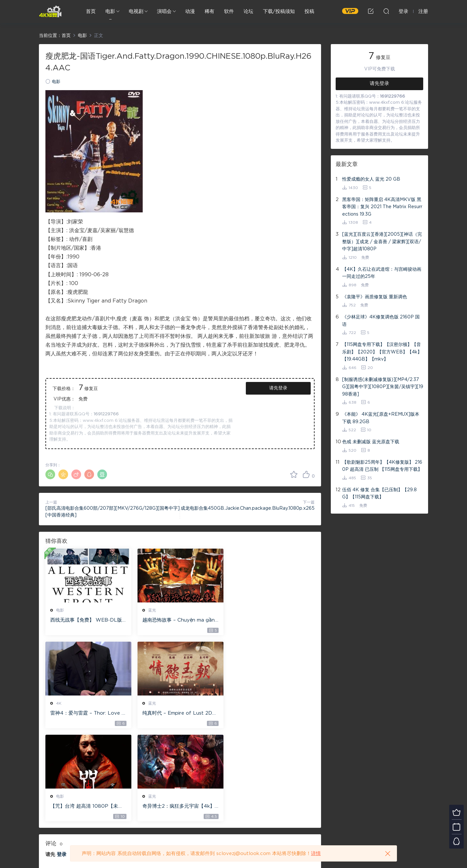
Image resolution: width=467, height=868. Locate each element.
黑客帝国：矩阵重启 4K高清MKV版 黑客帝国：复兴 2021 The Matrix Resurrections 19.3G (382, 207)
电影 (110, 12)
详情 (316, 854)
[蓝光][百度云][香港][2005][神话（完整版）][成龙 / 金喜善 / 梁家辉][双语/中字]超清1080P (382, 242)
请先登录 (278, 388)
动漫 (190, 12)
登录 (62, 761)
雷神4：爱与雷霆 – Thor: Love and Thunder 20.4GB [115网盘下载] (271, 621)
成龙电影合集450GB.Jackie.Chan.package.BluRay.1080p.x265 (248, 508)
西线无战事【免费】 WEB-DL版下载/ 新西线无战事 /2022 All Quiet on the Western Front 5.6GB (87, 621)
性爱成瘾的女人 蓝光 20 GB (371, 179)
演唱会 (164, 12)
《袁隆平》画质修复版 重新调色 (375, 297)
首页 (91, 12)
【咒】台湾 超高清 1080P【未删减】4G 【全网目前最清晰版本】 (178, 714)
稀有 (210, 12)
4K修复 (50, 11)
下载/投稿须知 (279, 12)
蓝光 (152, 610)
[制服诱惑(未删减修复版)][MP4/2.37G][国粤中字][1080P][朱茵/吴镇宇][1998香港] (383, 387)
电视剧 (136, 12)
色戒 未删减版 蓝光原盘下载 (371, 442)
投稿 (309, 12)
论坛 (248, 12)
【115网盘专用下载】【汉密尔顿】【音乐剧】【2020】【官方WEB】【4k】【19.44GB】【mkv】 (382, 352)
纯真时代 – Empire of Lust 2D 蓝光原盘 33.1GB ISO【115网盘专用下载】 (87, 714)
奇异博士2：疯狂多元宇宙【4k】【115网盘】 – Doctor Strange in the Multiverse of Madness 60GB (271, 714)
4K (243, 610)
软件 (229, 12)
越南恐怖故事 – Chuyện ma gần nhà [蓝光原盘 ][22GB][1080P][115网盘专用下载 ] (179, 621)
